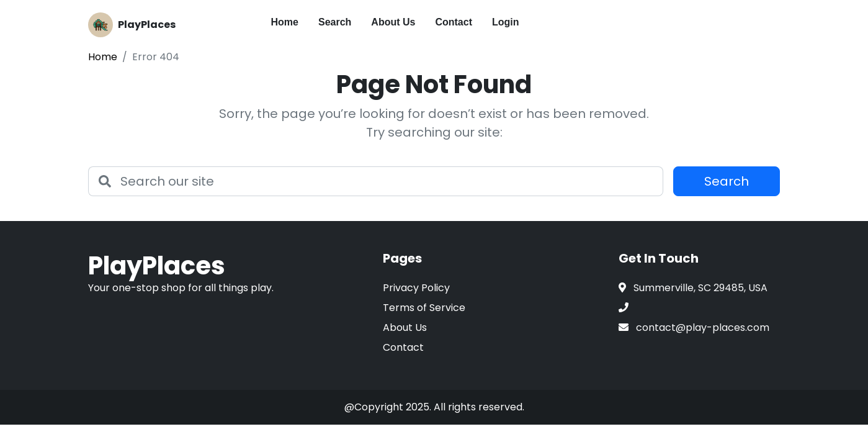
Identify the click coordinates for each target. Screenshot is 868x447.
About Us (393, 22)
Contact (454, 22)
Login (506, 22)
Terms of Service (424, 308)
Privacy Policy (416, 288)
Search (335, 22)
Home (285, 22)
